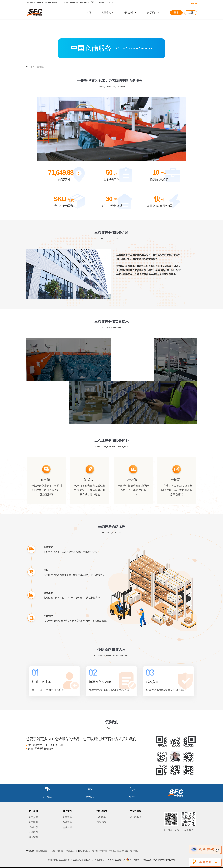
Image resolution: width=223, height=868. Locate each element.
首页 (89, 12)
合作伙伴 (67, 827)
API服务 (102, 817)
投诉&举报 (136, 817)
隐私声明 (102, 822)
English (194, 3)
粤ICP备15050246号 (117, 860)
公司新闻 (33, 822)
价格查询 (67, 822)
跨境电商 (113, 851)
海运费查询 (123, 851)
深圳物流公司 (72, 851)
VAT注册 (103, 851)
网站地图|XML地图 (166, 860)
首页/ (33, 67)
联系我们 (33, 832)
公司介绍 (33, 817)
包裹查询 (67, 817)
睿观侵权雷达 (42, 851)
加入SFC (33, 837)
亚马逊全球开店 (57, 851)
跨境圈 (95, 851)
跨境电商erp (85, 851)
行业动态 (33, 827)
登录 (176, 12)
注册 (191, 12)
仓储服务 (41, 67)
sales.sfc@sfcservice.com (47, 2)
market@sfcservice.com (79, 2)
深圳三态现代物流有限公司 (85, 860)
